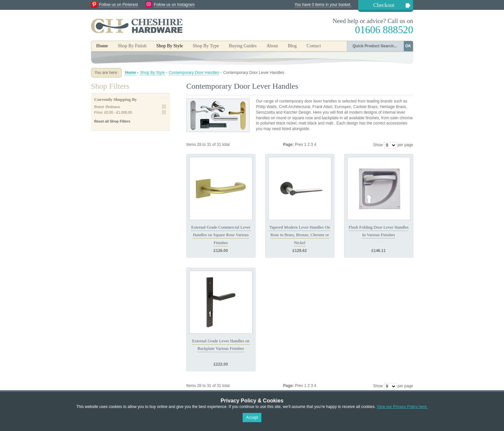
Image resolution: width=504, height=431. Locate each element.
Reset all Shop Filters (112, 121)
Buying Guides (243, 46)
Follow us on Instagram (174, 5)
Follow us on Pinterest (119, 5)
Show (378, 145)
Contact (314, 46)
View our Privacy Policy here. (402, 407)
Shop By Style (152, 73)
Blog (292, 46)
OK (408, 46)
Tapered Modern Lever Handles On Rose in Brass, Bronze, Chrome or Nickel (300, 235)
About (272, 46)
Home (102, 46)
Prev (300, 145)
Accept (252, 418)
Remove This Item (164, 107)
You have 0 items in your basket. (323, 5)
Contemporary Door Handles (194, 73)
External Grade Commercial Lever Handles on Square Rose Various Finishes (221, 235)
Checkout (384, 5)
